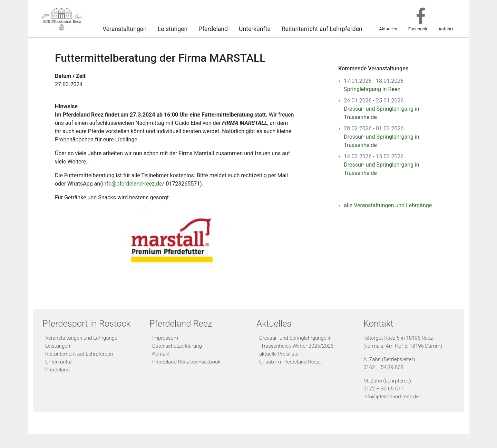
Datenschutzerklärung (177, 346)
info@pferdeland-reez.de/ (133, 184)
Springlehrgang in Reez (372, 89)
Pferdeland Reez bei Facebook (186, 362)
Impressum (165, 338)
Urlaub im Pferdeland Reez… (291, 362)
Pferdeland (213, 28)
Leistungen (173, 28)
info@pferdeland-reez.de (391, 397)
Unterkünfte (255, 28)
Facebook (418, 29)
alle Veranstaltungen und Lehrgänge (388, 205)
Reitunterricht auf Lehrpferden (322, 28)
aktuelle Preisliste (279, 354)
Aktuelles (388, 29)
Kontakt (161, 354)
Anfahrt (446, 29)
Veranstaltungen (125, 28)
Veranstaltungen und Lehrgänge (81, 338)
